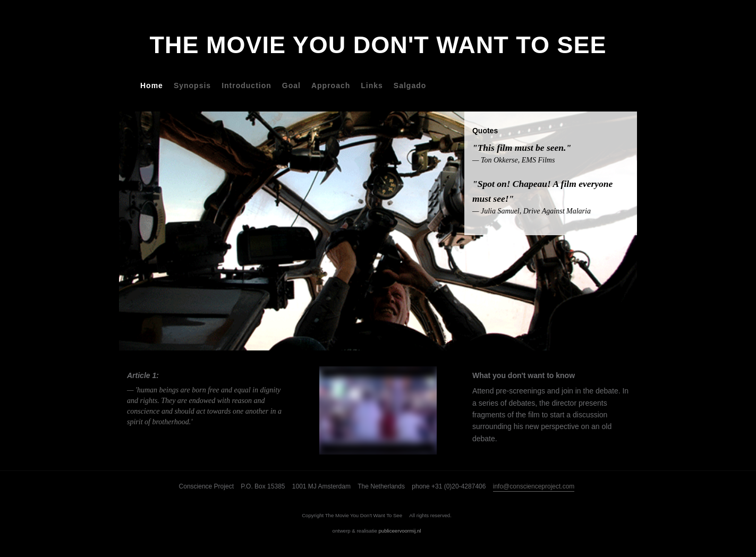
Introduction (247, 85)
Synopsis (192, 85)
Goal (291, 85)
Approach (331, 85)
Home (152, 85)
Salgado (410, 85)
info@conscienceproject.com (534, 486)
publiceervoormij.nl (400, 531)
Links (372, 85)
